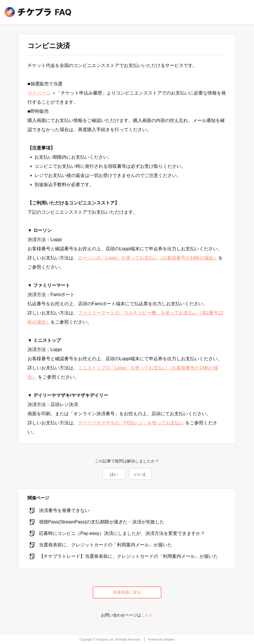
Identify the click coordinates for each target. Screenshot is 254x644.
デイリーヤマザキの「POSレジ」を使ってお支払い (131, 423)
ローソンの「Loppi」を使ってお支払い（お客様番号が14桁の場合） (148, 258)
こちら (147, 615)
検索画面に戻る (127, 592)
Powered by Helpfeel (161, 640)
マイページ (39, 93)
